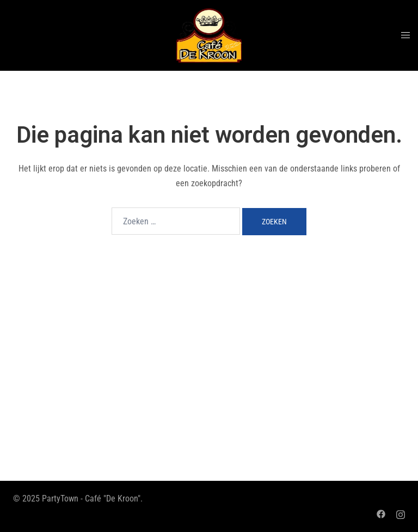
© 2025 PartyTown (46, 499)
